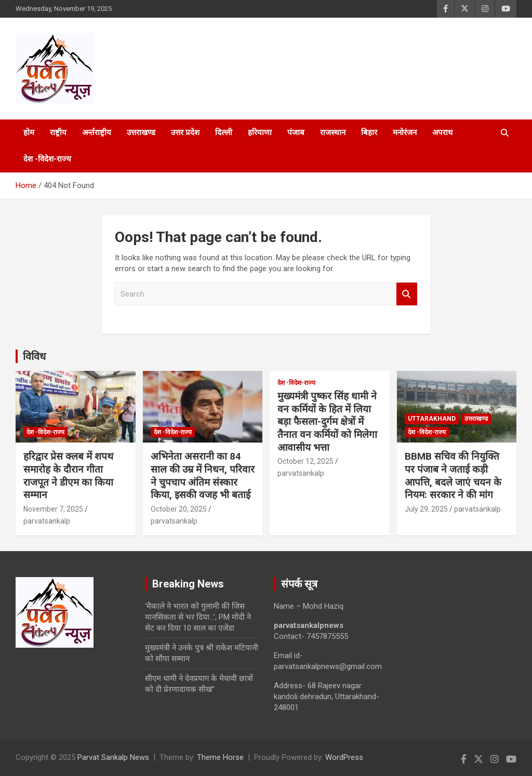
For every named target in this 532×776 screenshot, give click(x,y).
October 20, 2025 (179, 509)
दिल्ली (224, 132)
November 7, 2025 (53, 509)
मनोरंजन (405, 132)
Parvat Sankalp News (113, 757)
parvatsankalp (47, 521)
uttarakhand (432, 419)
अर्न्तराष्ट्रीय (97, 132)
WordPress (344, 757)
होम (29, 132)
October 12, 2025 (305, 461)
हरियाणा (260, 132)
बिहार (369, 132)
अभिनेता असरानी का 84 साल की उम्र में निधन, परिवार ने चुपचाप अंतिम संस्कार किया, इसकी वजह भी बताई (203, 476)
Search (407, 294)
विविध (34, 356)
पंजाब (296, 132)
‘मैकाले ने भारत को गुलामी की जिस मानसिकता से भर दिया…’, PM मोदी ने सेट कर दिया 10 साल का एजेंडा (198, 617)
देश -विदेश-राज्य (47, 159)
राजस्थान (333, 132)
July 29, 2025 (426, 509)
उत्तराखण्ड (141, 132)
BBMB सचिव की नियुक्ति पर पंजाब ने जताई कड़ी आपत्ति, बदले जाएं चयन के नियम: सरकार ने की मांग (453, 476)
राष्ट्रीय (58, 132)
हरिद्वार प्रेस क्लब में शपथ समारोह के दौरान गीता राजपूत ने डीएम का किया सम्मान (68, 476)
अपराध (442, 132)
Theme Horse (220, 757)
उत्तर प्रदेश (185, 132)
